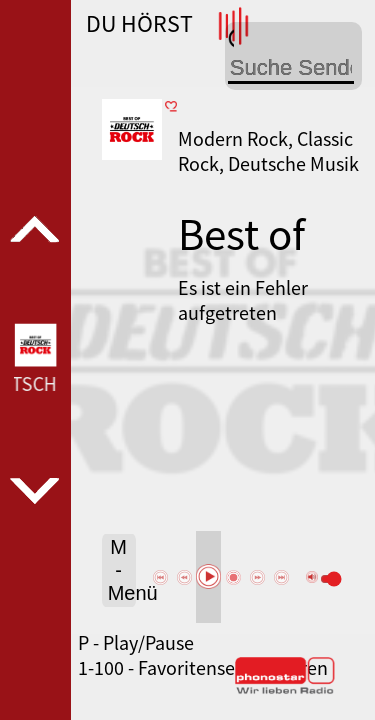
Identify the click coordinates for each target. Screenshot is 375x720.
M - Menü (122, 570)
